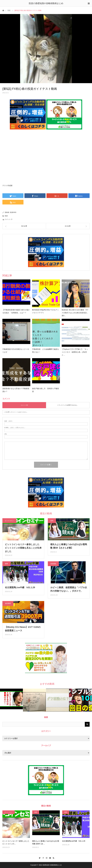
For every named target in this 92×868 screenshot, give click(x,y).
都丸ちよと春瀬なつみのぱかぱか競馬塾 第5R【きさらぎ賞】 (69, 546)
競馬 (52, 521)
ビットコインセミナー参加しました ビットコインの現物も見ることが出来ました (23, 548)
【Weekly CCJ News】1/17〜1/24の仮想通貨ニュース (23, 629)
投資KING (13, 212)
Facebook (43, 858)
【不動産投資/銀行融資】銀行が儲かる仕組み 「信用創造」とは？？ (16, 311)
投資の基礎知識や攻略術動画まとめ (46, 3)
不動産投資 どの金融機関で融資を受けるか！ (46, 351)
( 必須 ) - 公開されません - (15, 428)
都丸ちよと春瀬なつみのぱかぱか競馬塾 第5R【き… (46, 842)
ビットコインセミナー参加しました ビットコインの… (16, 842)
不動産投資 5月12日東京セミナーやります (16, 351)
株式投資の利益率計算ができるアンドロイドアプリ (46, 311)
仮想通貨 (53, 564)
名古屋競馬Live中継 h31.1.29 (20, 587)
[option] (11, 699)
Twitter (39, 858)
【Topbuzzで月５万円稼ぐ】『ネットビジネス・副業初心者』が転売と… (75, 352)
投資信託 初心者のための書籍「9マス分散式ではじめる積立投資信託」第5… (75, 313)
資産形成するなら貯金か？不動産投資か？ (16, 390)
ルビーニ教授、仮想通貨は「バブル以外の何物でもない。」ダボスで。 (69, 589)
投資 (9, 10)
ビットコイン (9, 521)
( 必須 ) (8, 421)
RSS (53, 858)
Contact (49, 858)
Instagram (46, 858)
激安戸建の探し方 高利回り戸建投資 (46, 390)
